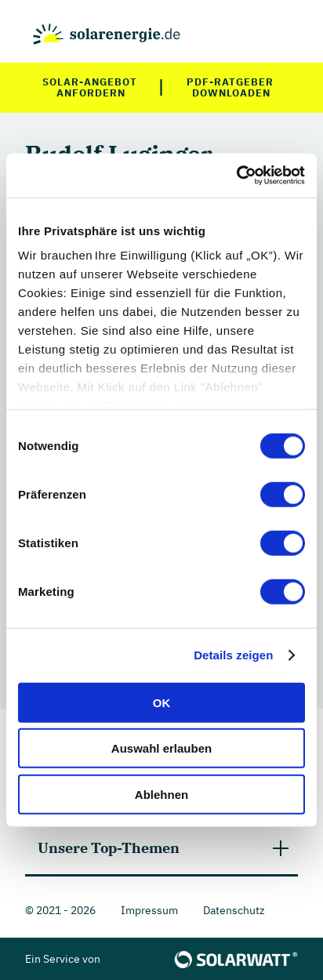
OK (162, 702)
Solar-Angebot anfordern (91, 87)
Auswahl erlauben (161, 748)
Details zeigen (233, 655)
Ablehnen (161, 794)
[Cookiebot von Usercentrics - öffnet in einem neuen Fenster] (236, 176)
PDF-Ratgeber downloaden (231, 87)
